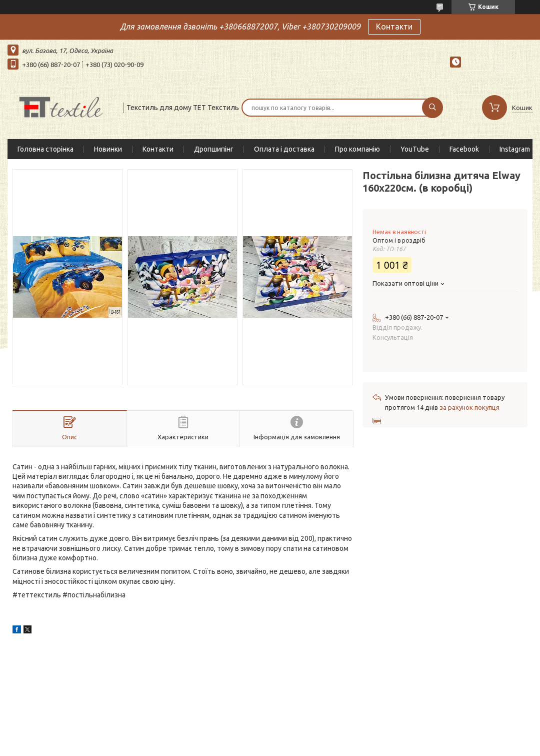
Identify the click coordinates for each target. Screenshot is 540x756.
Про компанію (357, 149)
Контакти (394, 27)
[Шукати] (432, 108)
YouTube (415, 149)
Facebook (464, 149)
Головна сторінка (45, 149)
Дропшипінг (214, 149)
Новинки (108, 149)
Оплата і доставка (284, 149)
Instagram (515, 149)
